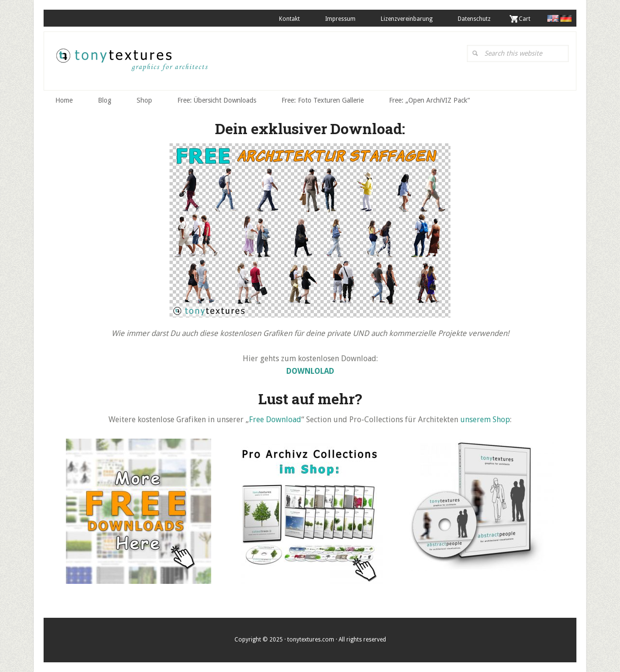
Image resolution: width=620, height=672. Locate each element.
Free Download (275, 420)
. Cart (523, 19)
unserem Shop (485, 420)
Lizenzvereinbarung (407, 19)
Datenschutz (474, 19)
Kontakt (289, 19)
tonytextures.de (131, 63)
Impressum (340, 19)
